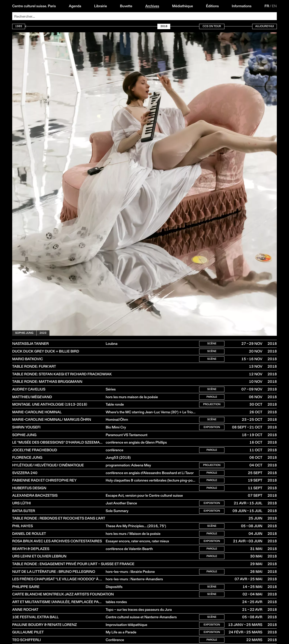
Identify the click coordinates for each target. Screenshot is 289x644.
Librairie (101, 6)
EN (274, 6)
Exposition (212, 434)
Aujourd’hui (265, 26)
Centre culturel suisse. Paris (34, 6)
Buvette (126, 6)
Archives (152, 6)
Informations (242, 6)
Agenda (75, 6)
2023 (43, 333)
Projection (212, 409)
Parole (212, 401)
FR (267, 6)
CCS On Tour (212, 26)
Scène (212, 344)
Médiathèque (182, 6)
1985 (19, 26)
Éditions (212, 6)
